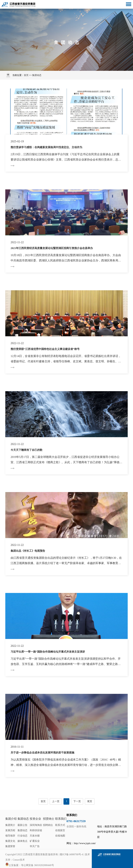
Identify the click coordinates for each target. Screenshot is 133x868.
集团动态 (37, 75)
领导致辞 (10, 836)
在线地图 (60, 836)
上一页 (56, 801)
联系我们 (61, 819)
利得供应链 (36, 830)
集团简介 (10, 825)
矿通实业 (35, 841)
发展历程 (10, 830)
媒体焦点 (22, 841)
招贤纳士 (49, 819)
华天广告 (35, 846)
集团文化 (10, 841)
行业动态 (22, 836)
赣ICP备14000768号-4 (71, 854)
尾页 (90, 801)
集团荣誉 (10, 846)
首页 (26, 75)
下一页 (77, 801)
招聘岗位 (48, 825)
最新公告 (22, 825)
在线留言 (60, 830)
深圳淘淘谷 (36, 825)
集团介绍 (11, 819)
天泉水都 (35, 836)
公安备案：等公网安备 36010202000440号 (30, 865)
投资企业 (35, 819)
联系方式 (60, 825)
